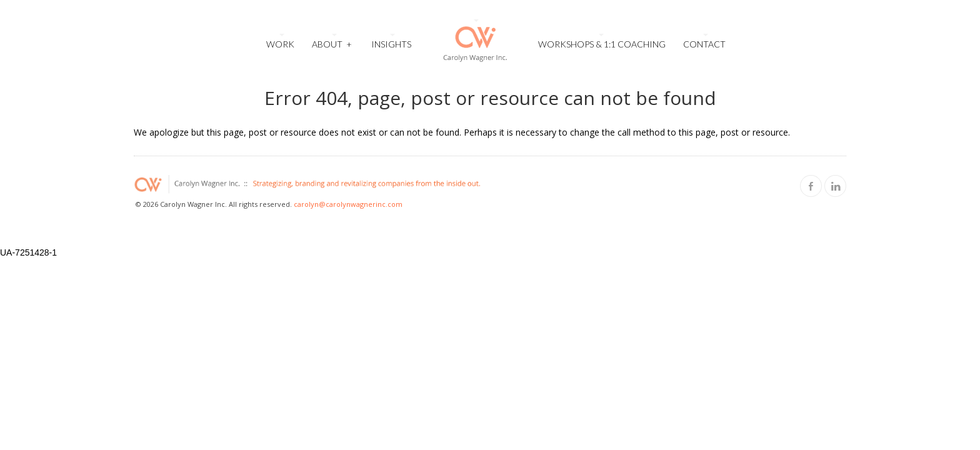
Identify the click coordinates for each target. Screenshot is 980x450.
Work (280, 44)
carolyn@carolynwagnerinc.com (348, 204)
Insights (391, 44)
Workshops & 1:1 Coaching (602, 44)
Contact (704, 44)
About (332, 43)
